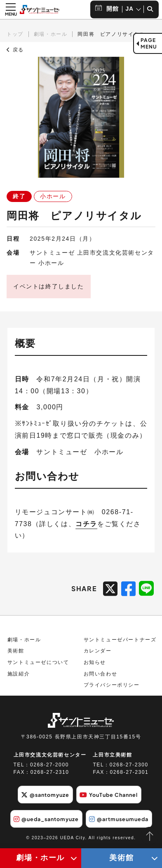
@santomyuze (45, 795)
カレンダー (98, 651)
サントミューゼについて (38, 662)
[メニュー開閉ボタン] (11, 9)
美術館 (16, 651)
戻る (15, 50)
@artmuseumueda (119, 819)
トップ (15, 34)
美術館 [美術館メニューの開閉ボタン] (121, 858)
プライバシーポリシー (112, 685)
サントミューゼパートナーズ (120, 640)
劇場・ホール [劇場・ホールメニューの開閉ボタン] (40, 858)
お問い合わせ (101, 674)
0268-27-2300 (129, 765)
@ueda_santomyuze (46, 819)
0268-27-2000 (49, 765)
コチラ (86, 524)
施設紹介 (19, 674)
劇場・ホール (51, 34)
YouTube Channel (109, 795)
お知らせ (95, 662)
